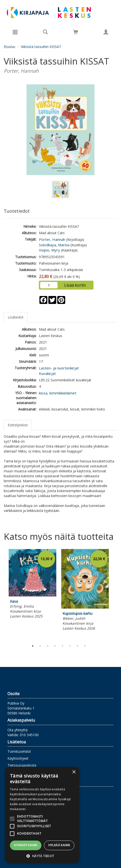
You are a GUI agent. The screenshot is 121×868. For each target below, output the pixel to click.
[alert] (42, 815)
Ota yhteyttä (17, 730)
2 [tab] (40, 646)
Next (115, 594)
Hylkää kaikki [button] (59, 845)
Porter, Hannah (52, 239)
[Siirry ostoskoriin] (76, 32)
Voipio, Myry (49, 250)
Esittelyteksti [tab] (18, 425)
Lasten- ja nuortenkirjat (59, 368)
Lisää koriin (75, 285)
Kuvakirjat (47, 373)
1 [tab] (33, 646)
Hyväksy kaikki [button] (26, 845)
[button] (42, 856)
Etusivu (9, 47)
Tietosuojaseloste (22, 765)
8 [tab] (85, 646)
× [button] (74, 772)
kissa (43, 393)
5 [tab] (62, 646)
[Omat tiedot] (106, 32)
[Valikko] (15, 32)
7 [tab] (77, 646)
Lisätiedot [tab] (16, 317)
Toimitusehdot (19, 751)
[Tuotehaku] (45, 32)
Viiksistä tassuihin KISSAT (41, 47)
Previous (2, 594)
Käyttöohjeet (18, 758)
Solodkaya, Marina (54, 245)
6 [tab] (70, 646)
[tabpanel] (32, 584)
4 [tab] (55, 646)
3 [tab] (48, 646)
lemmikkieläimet (63, 393)
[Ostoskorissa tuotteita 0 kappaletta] (76, 33)
